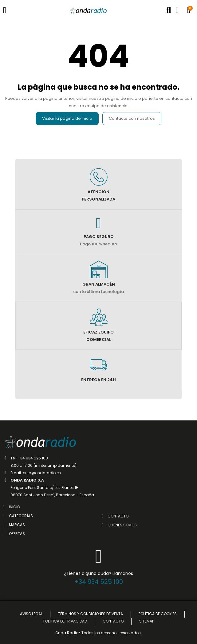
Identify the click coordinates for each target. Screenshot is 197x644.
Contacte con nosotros (132, 118)
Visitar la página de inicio (67, 118)
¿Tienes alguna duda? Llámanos (98, 573)
